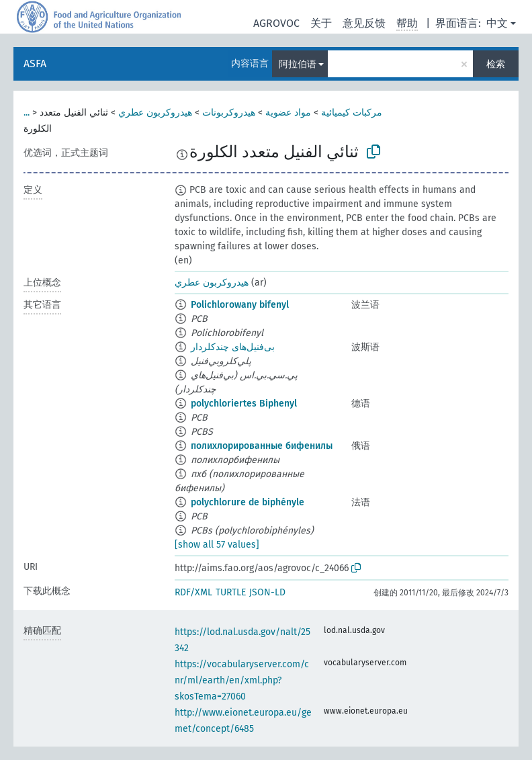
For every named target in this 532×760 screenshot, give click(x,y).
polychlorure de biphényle (248, 502)
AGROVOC (276, 23)
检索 (496, 64)
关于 (321, 23)
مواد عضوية (288, 113)
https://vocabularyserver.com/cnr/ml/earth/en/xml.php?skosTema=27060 (242, 680)
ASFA (35, 64)
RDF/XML (193, 592)
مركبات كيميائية (352, 113)
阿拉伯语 (298, 64)
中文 (497, 23)
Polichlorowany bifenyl (240, 305)
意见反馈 (364, 23)
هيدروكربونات (229, 113)
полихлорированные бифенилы (262, 446)
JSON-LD (267, 592)
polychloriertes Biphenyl (244, 404)
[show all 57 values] (217, 545)
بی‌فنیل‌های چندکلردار (233, 347)
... (27, 113)
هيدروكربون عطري (155, 113)
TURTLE (231, 592)
